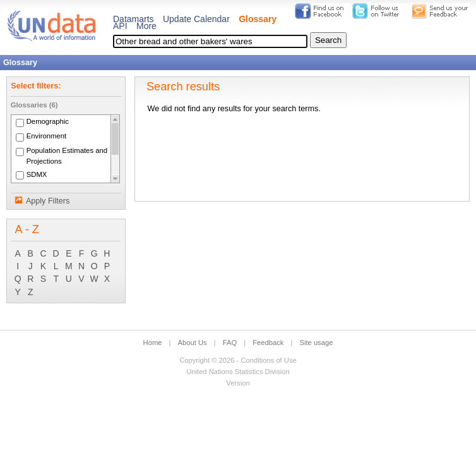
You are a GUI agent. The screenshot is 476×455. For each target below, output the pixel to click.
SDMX (37, 174)
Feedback (268, 343)
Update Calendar (196, 19)
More (146, 26)
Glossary (258, 19)
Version (238, 383)
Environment (47, 136)
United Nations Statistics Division (238, 372)
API (120, 26)
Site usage (317, 343)
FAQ (230, 343)
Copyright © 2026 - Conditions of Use (238, 360)
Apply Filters (48, 201)
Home (153, 343)
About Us (193, 343)
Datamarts (134, 19)
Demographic (48, 122)
